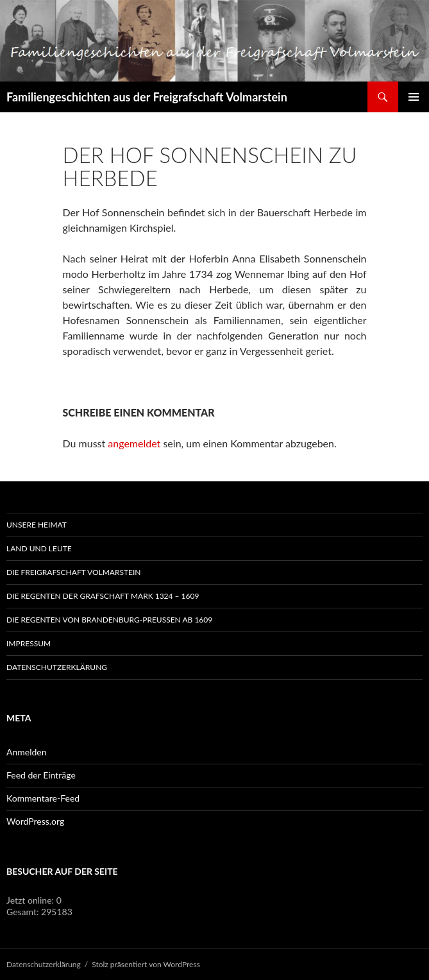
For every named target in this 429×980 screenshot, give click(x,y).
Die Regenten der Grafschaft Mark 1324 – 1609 (103, 596)
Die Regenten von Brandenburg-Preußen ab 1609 (109, 620)
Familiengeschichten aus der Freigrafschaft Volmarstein (147, 97)
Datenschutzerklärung (57, 667)
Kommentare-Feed (43, 798)
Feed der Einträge (41, 775)
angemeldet (134, 443)
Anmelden (27, 752)
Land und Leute (39, 548)
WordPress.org (35, 821)
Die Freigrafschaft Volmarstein (74, 572)
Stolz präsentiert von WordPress (146, 964)
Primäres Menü (414, 97)
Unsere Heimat (37, 525)
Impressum (29, 643)
